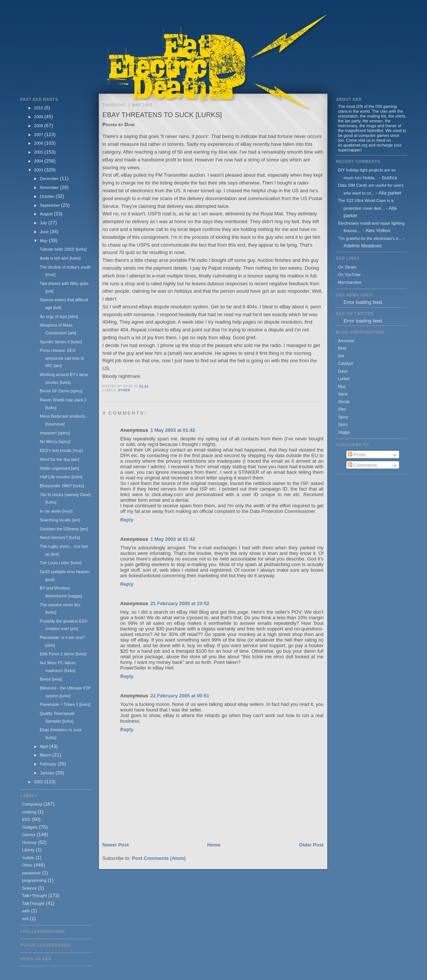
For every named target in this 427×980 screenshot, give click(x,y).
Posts (357, 455)
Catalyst (346, 363)
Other (28, 865)
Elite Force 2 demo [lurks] (63, 654)
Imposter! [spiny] (55, 433)
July (44, 223)
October (48, 196)
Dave (343, 371)
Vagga (344, 432)
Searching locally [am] (60, 520)
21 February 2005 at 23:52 (180, 603)
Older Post (311, 845)
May (44, 241)
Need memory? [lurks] (60, 537)
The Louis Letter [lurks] (61, 563)
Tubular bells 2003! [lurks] (63, 249)
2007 (39, 135)
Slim (342, 409)
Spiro (343, 424)
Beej (342, 348)
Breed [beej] (51, 679)
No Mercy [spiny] (55, 441)
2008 (39, 126)
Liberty (28, 850)
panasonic (32, 873)
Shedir (344, 402)
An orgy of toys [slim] (59, 317)
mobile (28, 858)
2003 (39, 170)
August (47, 214)
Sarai (343, 394)
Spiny (343, 417)
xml (25, 919)
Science (30, 888)
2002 (39, 782)
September (50, 205)
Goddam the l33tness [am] (64, 529)
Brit (341, 356)
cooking (29, 812)
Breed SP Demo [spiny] (61, 391)
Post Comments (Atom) (159, 858)
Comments (362, 465)
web (26, 911)
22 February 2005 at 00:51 (180, 696)
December (50, 179)
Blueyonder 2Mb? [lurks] (62, 486)
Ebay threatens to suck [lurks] (162, 115)
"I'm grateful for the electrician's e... (370, 238)
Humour (30, 842)
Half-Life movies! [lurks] (61, 477)
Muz (342, 386)
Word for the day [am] (59, 459)
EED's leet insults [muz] (61, 450)
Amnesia (346, 341)
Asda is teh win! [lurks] (60, 258)
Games (29, 835)
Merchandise (350, 282)
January (48, 773)
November (50, 187)
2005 (39, 152)
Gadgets (30, 827)
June (45, 232)
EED (27, 819)
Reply (127, 520)
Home (214, 845)
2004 (39, 161)
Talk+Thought (35, 896)
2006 (39, 143)
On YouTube (350, 274)
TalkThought (33, 903)
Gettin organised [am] (59, 468)
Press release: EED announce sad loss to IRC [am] (62, 358)
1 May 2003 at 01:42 (173, 430)
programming (34, 880)
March (46, 755)
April (44, 746)
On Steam (347, 267)
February (48, 764)
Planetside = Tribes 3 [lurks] (65, 704)
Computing (32, 804)
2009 (39, 117)
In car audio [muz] (56, 511)
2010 (39, 108)
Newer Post (116, 845)
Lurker (344, 379)
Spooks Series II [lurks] (61, 342)
